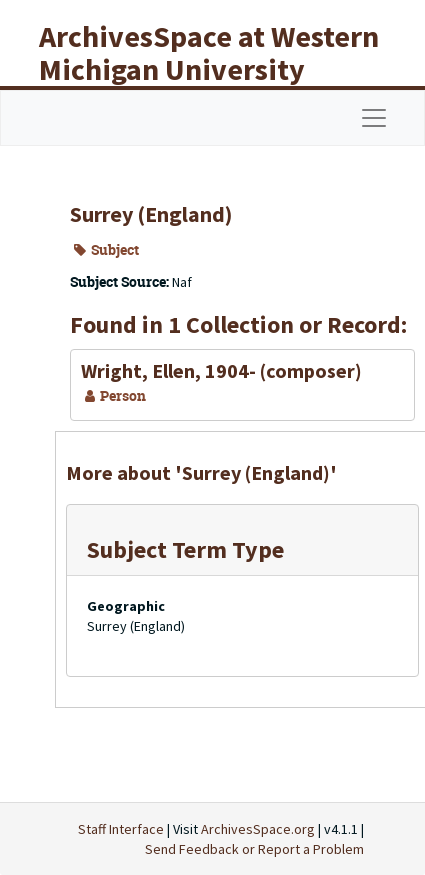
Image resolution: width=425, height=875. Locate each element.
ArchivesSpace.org (258, 829)
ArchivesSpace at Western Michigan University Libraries (209, 69)
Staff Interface (121, 829)
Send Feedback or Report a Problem (254, 849)
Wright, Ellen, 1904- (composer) (221, 370)
